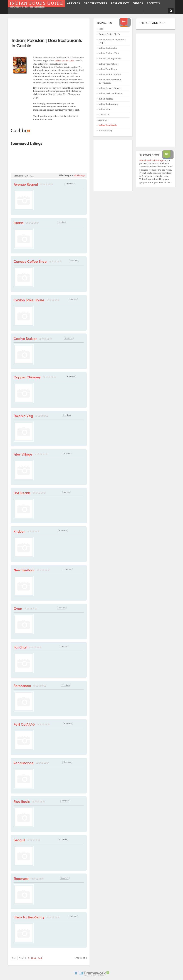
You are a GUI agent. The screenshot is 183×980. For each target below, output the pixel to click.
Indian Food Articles (108, 64)
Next (34, 958)
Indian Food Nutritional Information (110, 81)
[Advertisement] (53, 27)
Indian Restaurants (108, 104)
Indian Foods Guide (65, 61)
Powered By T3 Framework (91, 974)
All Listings (79, 175)
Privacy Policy (105, 130)
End (40, 958)
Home (102, 29)
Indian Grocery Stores (109, 88)
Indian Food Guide (108, 125)
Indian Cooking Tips (109, 53)
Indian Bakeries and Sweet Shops (112, 41)
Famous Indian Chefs (109, 34)
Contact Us (104, 115)
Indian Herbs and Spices (111, 93)
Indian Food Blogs (108, 69)
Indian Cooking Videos (110, 59)
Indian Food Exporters (110, 74)
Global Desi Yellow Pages (152, 160)
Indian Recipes (106, 99)
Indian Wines (105, 109)
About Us (103, 120)
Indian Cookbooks (108, 48)
